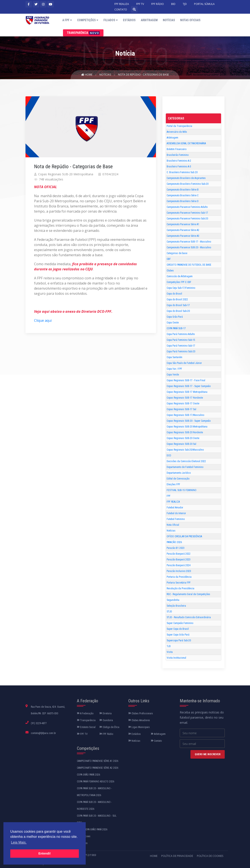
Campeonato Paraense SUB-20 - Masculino (189, 247)
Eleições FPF (173, 484)
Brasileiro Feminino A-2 (179, 161)
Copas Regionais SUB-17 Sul (181, 409)
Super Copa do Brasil (178, 629)
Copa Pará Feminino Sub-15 (181, 340)
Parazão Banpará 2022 (179, 554)
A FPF (67, 20)
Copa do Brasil (174, 294)
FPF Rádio (106, 734)
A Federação (85, 713)
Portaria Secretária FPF (179, 583)
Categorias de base (177, 253)
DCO (169, 456)
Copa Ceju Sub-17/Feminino (181, 288)
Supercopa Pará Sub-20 (179, 640)
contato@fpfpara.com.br (43, 733)
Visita (170, 652)
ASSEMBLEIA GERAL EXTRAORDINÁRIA (186, 143)
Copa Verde (173, 375)
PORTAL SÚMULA (204, 4)
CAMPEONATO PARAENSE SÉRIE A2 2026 (98, 768)
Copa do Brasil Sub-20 (178, 311)
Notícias (169, 20)
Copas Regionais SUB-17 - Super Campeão (189, 386)
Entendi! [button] (45, 853)
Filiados (111, 20)
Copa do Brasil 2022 (177, 299)
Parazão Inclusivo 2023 (179, 571)
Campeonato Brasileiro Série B (183, 190)
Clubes (170, 271)
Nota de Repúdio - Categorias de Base (143, 75)
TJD (185, 4)
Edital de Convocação (178, 479)
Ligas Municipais (139, 727)
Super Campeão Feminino (180, 623)
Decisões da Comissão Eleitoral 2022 (186, 461)
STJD (169, 612)
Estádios (129, 20)
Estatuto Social (86, 727)
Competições (88, 20)
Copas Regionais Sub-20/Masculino (185, 450)
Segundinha (173, 600)
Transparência (83, 33)
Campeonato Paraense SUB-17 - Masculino (189, 242)
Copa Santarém (174, 357)
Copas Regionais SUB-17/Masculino (185, 415)
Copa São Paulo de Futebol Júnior (184, 363)
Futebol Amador (175, 508)
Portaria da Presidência (179, 577)
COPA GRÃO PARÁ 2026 (88, 775)
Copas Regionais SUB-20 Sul (181, 444)
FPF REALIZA (122, 4)
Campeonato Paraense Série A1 (183, 224)
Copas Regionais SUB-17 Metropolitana (187, 392)
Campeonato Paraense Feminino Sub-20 (187, 219)
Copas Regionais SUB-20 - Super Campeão (189, 421)
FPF (169, 496)
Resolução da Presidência (180, 588)
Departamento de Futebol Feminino (185, 467)
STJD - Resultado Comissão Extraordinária (189, 617)
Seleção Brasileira (176, 606)
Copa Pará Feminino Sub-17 (181, 346)
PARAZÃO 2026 (174, 542)
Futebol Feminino (176, 519)
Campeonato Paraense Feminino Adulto (187, 207)
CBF (169, 259)
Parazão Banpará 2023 (179, 560)
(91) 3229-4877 (39, 723)
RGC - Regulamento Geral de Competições (188, 594)
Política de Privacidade (177, 856)
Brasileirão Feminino (178, 155)
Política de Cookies (210, 856)
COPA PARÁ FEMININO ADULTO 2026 (96, 782)
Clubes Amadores (139, 720)
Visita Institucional (176, 658)
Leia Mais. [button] (19, 842)
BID (173, 4)
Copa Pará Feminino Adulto (181, 334)
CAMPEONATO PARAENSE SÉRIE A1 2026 (98, 761)
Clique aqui (43, 320)
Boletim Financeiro (177, 149)
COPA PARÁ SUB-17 (176, 328)
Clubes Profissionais (141, 713)
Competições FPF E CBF (179, 282)
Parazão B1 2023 (176, 548)
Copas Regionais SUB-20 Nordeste (185, 432)
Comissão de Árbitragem (180, 276)
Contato (156, 741)
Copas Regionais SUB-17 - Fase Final (186, 380)
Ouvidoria (106, 720)
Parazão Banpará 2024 (179, 565)
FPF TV (140, 4)
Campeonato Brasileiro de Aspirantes (186, 178)
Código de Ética (109, 727)
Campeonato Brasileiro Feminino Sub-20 (188, 184)
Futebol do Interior (176, 513)
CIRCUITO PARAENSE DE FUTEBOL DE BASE (189, 265)
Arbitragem (149, 20)
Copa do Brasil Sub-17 (178, 305)
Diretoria (106, 713)
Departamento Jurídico (179, 473)
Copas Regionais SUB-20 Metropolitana (187, 427)
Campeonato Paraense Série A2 (183, 230)
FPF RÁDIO (158, 4)
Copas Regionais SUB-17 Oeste (183, 403)
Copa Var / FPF (174, 369)
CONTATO (121, 10)
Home (87, 75)
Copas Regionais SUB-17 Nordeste (185, 398)
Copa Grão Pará (175, 317)
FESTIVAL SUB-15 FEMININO (182, 490)
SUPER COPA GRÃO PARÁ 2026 (92, 829)
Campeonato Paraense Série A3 (183, 236)
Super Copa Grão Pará (178, 635)
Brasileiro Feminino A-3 (179, 167)
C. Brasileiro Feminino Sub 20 (182, 172)
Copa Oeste (173, 323)
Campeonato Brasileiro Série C (183, 195)
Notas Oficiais (190, 20)
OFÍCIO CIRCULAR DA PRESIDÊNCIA (184, 536)
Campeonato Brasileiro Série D (183, 201)
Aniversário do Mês (177, 132)
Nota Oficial (173, 525)
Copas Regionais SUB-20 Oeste (183, 438)
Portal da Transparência (179, 126)
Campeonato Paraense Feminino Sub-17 (187, 213)
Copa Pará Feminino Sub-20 (181, 351)
